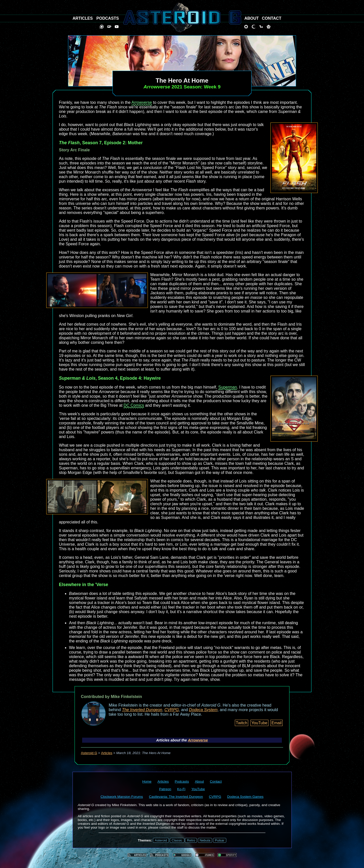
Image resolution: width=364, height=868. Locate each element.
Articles (107, 753)
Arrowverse (142, 102)
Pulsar (220, 840)
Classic (177, 840)
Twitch (242, 723)
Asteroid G (89, 753)
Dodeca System (203, 710)
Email (277, 723)
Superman (228, 387)
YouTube (259, 723)
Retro (191, 840)
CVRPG (172, 710)
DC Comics (134, 405)
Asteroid (161, 840)
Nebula (205, 840)
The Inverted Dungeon (142, 710)
